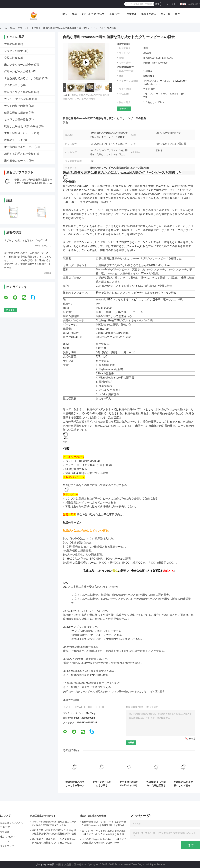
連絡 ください (148, 14)
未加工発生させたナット (19, 133)
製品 (74, 14)
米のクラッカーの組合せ (19, 65)
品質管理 (131, 14)
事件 (177, 14)
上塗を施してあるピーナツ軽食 (23, 78)
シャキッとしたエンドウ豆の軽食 (147, 691)
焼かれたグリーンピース (81, 691)
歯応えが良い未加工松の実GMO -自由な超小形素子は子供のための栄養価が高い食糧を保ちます (54, 832)
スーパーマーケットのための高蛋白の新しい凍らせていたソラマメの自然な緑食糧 (104, 833)
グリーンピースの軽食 (29, 28)
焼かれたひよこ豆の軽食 (19, 92)
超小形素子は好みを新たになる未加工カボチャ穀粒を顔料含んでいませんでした (54, 841)
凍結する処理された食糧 (19, 154)
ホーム (3, 28)
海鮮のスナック (13, 140)
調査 (157, 4)
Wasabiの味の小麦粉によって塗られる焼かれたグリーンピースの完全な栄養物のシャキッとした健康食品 (183, 784)
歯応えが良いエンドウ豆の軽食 (112, 691)
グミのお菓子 (12, 85)
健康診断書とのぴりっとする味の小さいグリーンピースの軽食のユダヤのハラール (75, 784)
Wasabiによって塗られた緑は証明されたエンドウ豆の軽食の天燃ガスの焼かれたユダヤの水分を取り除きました (156, 784)
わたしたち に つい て (93, 14)
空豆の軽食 (11, 58)
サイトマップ (7, 846)
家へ (65, 14)
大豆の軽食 (11, 44)
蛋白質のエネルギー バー (19, 147)
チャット (171, 4)
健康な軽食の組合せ (16, 113)
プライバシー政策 (45, 864)
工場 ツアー (116, 14)
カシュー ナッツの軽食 (18, 99)
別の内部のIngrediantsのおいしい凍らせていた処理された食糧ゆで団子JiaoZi (104, 841)
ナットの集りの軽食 (16, 106)
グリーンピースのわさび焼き (102, 784)
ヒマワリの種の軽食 (16, 119)
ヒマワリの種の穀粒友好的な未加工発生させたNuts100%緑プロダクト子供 (54, 824)
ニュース (165, 14)
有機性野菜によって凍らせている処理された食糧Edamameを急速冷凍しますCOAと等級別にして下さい (104, 824)
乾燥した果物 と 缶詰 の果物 (21, 126)
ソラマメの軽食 (13, 51)
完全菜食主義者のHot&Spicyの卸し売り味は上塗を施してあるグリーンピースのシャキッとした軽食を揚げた (129, 784)
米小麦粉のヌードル (16, 161)
